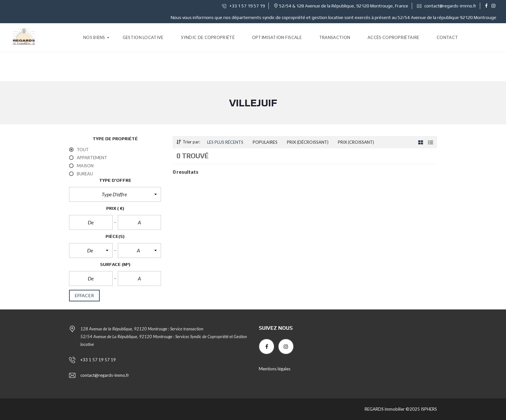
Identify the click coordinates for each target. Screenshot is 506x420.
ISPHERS (428, 409)
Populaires (265, 142)
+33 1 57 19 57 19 (243, 6)
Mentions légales (275, 369)
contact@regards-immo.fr (447, 6)
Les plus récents (225, 142)
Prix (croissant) (356, 142)
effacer (84, 296)
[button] (115, 194)
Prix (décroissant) (308, 142)
